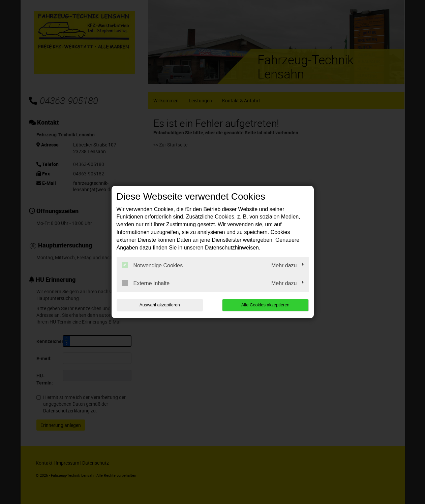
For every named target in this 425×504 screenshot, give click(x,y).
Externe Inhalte (146, 283)
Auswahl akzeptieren (160, 305)
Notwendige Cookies (152, 265)
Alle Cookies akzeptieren (265, 305)
